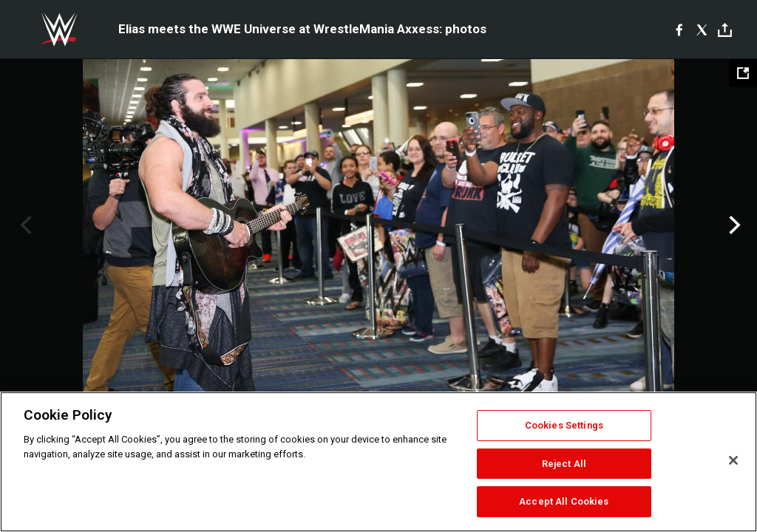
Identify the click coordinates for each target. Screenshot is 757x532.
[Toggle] (725, 30)
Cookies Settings (564, 425)
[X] (702, 30)
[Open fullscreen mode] (743, 73)
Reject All (564, 464)
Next (733, 225)
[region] (378, 462)
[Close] (733, 460)
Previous (24, 225)
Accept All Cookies (564, 501)
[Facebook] (679, 30)
